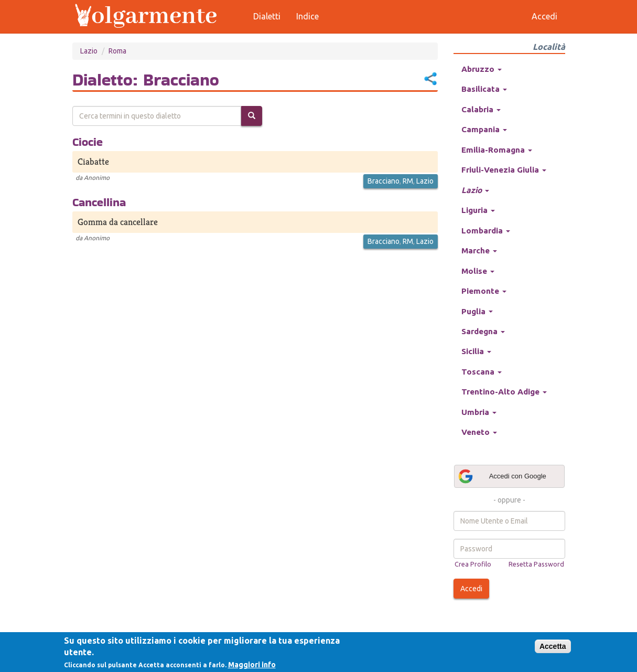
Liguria (478, 210)
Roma (117, 51)
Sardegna (483, 331)
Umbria (479, 412)
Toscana (482, 372)
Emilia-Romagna (497, 150)
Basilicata (484, 89)
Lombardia (486, 231)
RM (408, 181)
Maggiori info (252, 665)
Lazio (89, 51)
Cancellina (99, 202)
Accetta (553, 646)
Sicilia (476, 351)
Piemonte (484, 291)
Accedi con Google (502, 476)
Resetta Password (536, 564)
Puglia (477, 311)
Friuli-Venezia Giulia (504, 170)
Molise (478, 271)
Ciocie (88, 142)
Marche (479, 250)
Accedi (471, 589)
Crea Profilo (473, 564)
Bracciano (384, 181)
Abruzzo (482, 69)
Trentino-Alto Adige (504, 392)
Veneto (479, 432)
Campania (484, 129)
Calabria (481, 109)
